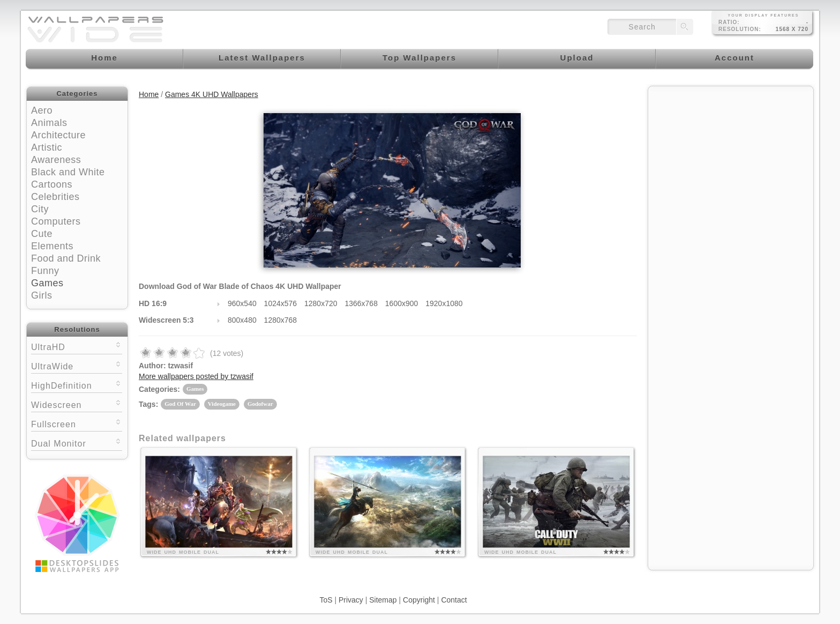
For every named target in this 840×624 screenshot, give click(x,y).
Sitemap (383, 600)
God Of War (180, 404)
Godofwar (260, 404)
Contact (454, 600)
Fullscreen (77, 423)
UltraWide (77, 365)
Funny (45, 271)
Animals (49, 123)
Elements (52, 246)
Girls (42, 295)
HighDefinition (77, 385)
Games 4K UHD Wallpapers (212, 94)
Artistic (47, 147)
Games (47, 283)
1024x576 (281, 303)
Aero (42, 110)
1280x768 (281, 320)
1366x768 (361, 303)
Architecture (58, 135)
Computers (56, 221)
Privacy (351, 600)
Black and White (68, 172)
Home (149, 94)
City (40, 209)
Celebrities (55, 197)
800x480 (242, 320)
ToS (326, 600)
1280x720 (321, 303)
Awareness (56, 160)
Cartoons (52, 184)
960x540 (242, 303)
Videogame (222, 404)
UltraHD (77, 346)
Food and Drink (66, 258)
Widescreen (77, 404)
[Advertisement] (731, 159)
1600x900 (402, 303)
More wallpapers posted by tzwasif (196, 376)
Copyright (419, 600)
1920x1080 (444, 303)
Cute (42, 234)
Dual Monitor (77, 443)
